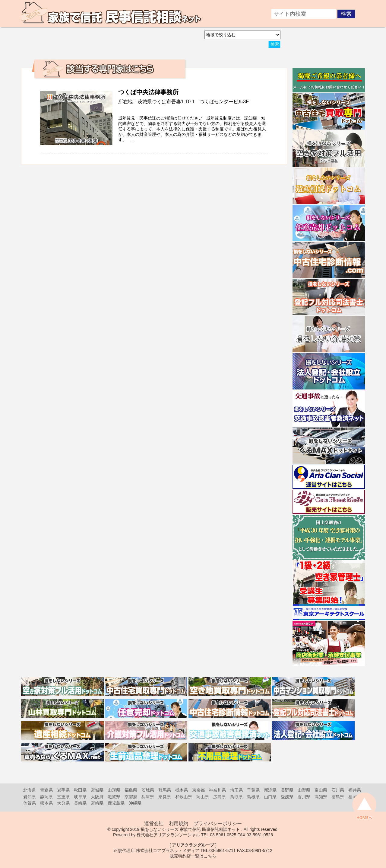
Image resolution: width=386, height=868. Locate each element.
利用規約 (179, 823)
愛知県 (30, 797)
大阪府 (97, 797)
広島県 (220, 797)
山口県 (270, 797)
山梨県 (304, 790)
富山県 (321, 790)
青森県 (46, 790)
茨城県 (148, 790)
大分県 (63, 803)
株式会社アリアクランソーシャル (168, 835)
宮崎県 (97, 803)
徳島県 (338, 797)
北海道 (30, 790)
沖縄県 (135, 803)
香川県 (304, 797)
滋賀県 (114, 797)
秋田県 (80, 790)
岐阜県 (80, 797)
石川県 (338, 790)
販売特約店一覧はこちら (193, 856)
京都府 (131, 797)
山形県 (114, 790)
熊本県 (46, 803)
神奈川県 (217, 790)
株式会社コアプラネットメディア (168, 850)
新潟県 (270, 790)
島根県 (253, 797)
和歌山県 (184, 797)
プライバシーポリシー (218, 823)
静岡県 (46, 797)
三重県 (63, 797)
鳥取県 (236, 797)
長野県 (287, 790)
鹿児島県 (116, 803)
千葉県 (253, 790)
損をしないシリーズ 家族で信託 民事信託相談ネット (190, 829)
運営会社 (154, 823)
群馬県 (165, 790)
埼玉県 (236, 790)
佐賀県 (30, 803)
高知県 (321, 797)
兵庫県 (148, 797)
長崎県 (80, 803)
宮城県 (97, 790)
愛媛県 (287, 797)
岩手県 (63, 790)
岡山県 (203, 797)
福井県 (355, 790)
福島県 (131, 790)
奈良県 (165, 797)
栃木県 (182, 790)
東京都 (198, 790)
